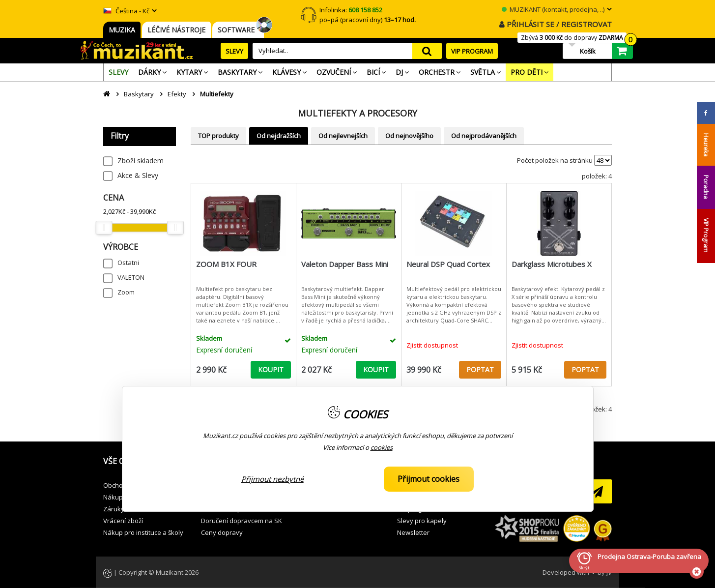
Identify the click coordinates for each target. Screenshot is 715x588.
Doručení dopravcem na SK (242, 521)
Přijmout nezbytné (272, 479)
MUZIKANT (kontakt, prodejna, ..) (553, 9)
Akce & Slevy (138, 175)
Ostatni (128, 263)
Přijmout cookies (429, 479)
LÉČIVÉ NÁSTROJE (176, 30)
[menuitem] (118, 72)
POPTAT (480, 369)
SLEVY (234, 51)
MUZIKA (122, 30)
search (427, 51)
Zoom (126, 292)
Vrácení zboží (123, 521)
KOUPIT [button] (271, 369)
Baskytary (139, 94)
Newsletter (413, 532)
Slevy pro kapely (422, 521)
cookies (382, 447)
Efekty (177, 94)
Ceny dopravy (222, 532)
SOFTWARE (238, 30)
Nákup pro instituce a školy (143, 532)
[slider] (104, 228)
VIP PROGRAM (472, 51)
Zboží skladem (141, 161)
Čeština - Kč (126, 11)
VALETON (131, 277)
